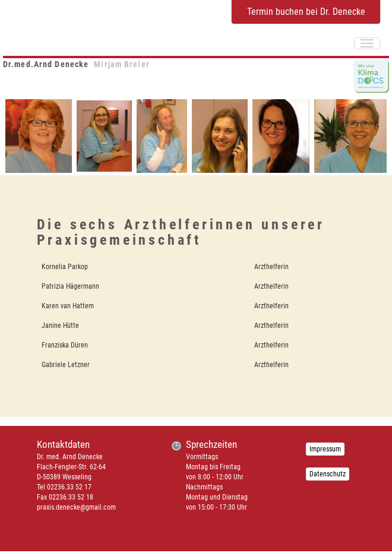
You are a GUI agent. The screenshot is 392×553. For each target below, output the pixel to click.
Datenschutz (328, 474)
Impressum (325, 449)
